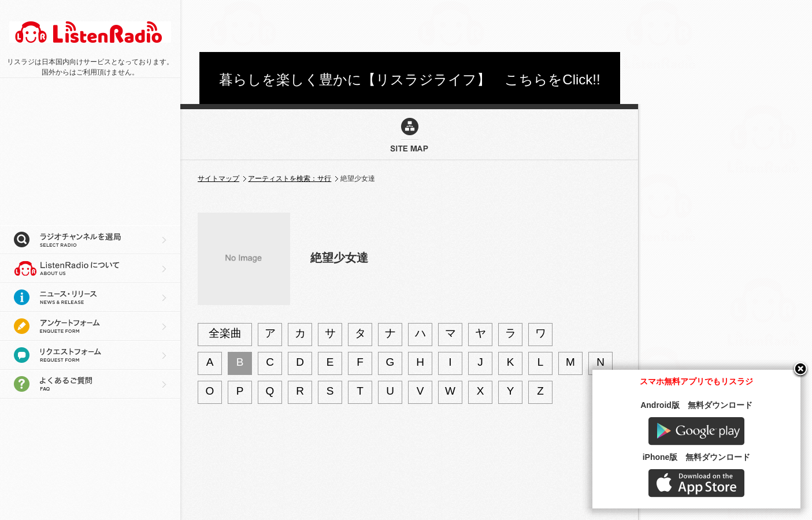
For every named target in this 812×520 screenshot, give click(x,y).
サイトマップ (218, 179)
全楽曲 (225, 333)
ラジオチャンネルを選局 (90, 240)
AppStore (696, 483)
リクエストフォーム (90, 355)
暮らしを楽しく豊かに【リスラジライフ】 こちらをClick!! (409, 79)
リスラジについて (90, 269)
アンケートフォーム (90, 326)
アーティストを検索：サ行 (290, 179)
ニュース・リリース (90, 298)
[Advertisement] (410, 26)
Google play (696, 431)
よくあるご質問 (90, 384)
